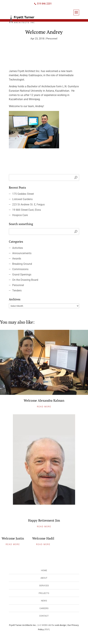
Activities (18, 248)
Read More (44, 407)
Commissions (20, 269)
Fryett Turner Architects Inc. (23, 625)
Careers (44, 608)
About (44, 578)
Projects (44, 593)
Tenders (17, 290)
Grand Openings (22, 275)
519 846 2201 (44, 4)
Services (44, 586)
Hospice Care (20, 215)
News (44, 601)
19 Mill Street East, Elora (27, 210)
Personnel (52, 39)
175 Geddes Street (23, 194)
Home (44, 570)
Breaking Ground (22, 264)
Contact (44, 616)
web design (60, 625)
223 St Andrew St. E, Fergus (28, 204)
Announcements (22, 253)
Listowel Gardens (22, 199)
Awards (17, 259)
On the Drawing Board (25, 280)
